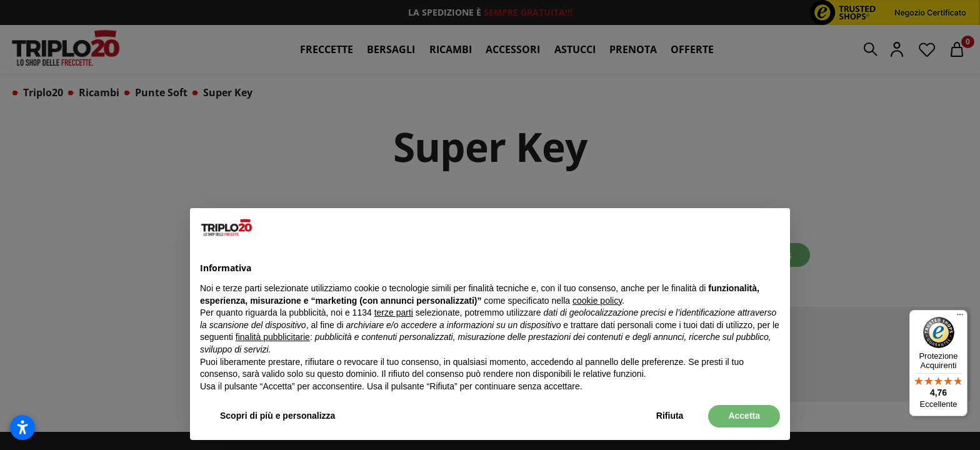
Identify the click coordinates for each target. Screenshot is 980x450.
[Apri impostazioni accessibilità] (22, 427)
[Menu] (960, 317)
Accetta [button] (744, 416)
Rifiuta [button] (670, 416)
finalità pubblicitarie (273, 337)
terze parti (394, 312)
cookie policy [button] (597, 301)
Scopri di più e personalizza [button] (277, 416)
